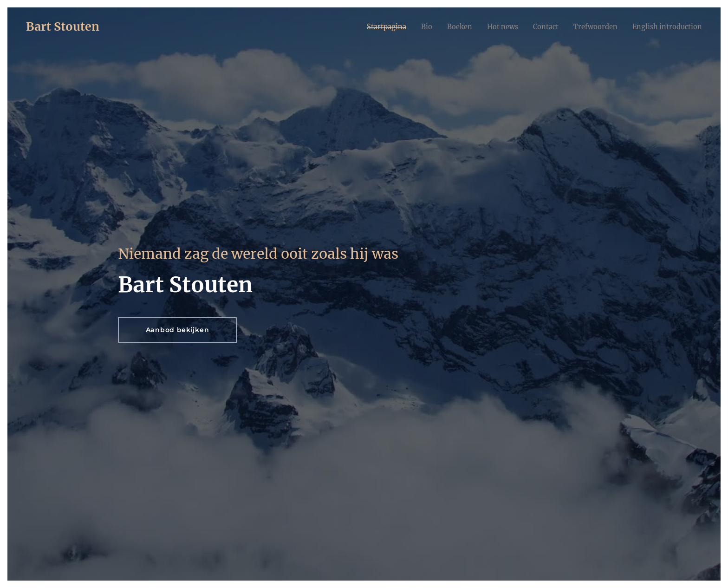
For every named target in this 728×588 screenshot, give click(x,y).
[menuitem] (366, 26)
